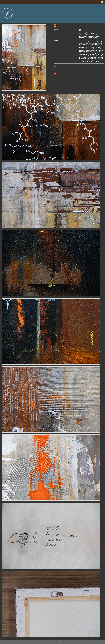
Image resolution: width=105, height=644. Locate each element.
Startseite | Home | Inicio (61, 642)
